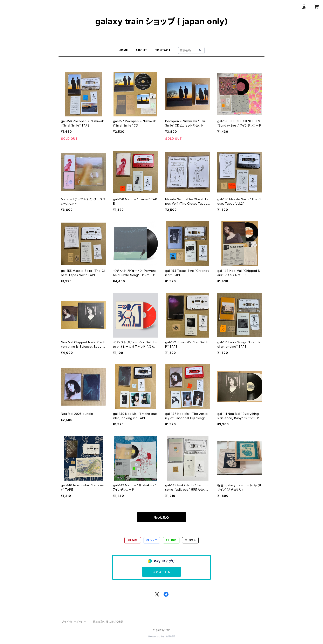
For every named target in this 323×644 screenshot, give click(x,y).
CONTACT (163, 50)
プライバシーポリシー (74, 622)
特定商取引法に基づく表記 (108, 622)
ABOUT (141, 50)
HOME (123, 50)
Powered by (161, 636)
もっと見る (161, 517)
